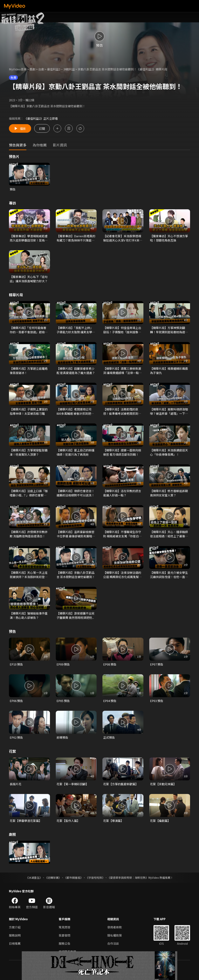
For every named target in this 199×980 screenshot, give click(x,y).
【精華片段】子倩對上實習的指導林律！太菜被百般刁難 (29, 411)
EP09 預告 (63, 664)
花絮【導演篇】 (113, 821)
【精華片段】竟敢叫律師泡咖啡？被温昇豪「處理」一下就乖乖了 (169, 411)
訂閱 (42, 128)
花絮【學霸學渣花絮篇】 (26, 821)
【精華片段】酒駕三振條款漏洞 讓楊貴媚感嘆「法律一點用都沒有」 (122, 371)
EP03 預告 (157, 701)
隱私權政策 (115, 935)
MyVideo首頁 (18, 69)
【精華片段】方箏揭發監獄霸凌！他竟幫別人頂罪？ (29, 452)
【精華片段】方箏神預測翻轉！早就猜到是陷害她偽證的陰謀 (169, 330)
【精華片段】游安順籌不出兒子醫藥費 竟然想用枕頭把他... (75, 615)
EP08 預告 (110, 664)
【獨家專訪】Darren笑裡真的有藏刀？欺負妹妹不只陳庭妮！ (76, 238)
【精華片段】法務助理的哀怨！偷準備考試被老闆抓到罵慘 (122, 411)
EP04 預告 (110, 701)
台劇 (41, 69)
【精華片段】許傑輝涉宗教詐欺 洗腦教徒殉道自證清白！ (29, 534)
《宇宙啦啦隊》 (95, 878)
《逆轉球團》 (53, 878)
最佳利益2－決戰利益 (61, 69)
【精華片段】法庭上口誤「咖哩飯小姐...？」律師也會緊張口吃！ (29, 493)
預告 (13, 189)
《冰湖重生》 (34, 878)
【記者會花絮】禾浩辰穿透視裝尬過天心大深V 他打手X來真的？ (123, 238)
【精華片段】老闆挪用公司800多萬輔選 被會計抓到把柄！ (74, 411)
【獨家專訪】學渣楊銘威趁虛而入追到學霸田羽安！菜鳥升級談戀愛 (29, 238)
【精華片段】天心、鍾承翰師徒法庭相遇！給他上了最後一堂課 (169, 534)
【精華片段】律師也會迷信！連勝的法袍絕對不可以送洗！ (75, 493)
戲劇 (32, 69)
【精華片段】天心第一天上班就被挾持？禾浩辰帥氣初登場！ (29, 575)
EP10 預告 (16, 664)
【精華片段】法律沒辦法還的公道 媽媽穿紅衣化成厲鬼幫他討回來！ (122, 575)
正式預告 (109, 737)
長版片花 (16, 784)
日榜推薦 (15, 943)
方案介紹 (15, 927)
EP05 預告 (63, 701)
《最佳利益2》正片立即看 (41, 118)
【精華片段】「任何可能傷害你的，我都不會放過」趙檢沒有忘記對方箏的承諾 (29, 330)
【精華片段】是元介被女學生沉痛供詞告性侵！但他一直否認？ (169, 575)
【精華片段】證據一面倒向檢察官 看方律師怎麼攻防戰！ (122, 452)
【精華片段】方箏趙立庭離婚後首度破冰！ (29, 371)
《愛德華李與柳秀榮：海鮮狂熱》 (128, 878)
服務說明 (15, 935)
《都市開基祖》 (73, 878)
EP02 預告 (16, 737)
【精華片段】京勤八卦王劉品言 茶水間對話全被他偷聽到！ (76, 575)
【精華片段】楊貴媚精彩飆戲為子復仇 (169, 371)
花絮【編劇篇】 (160, 821)
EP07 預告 (157, 664)
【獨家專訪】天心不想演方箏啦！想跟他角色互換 (169, 238)
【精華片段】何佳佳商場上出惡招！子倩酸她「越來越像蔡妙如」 (122, 330)
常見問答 (65, 927)
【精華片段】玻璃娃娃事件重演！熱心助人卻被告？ (29, 615)
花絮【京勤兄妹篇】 (163, 784)
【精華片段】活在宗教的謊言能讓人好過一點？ (122, 493)
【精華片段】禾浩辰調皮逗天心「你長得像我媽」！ (169, 452)
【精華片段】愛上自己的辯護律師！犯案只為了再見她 (75, 452)
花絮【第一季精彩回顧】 (73, 784)
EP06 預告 (16, 701)
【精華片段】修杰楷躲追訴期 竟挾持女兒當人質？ (169, 493)
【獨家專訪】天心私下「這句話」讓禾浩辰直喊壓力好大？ (29, 279)
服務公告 (65, 943)
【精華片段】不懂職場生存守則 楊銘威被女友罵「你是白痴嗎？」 (122, 534)
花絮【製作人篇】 (68, 821)
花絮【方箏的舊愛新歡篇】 (121, 784)
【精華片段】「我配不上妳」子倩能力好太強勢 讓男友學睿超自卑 (76, 330)
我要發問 (65, 935)
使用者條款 (115, 927)
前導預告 (62, 737)
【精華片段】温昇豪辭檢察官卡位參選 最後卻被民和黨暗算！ (75, 534)
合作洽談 (113, 943)
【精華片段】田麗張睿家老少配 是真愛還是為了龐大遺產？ (76, 371)
